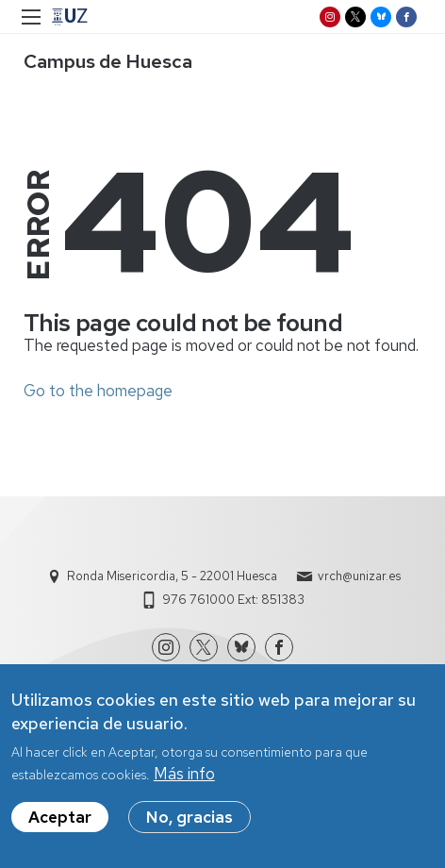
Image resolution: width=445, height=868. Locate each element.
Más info (184, 776)
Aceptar (60, 820)
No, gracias (190, 820)
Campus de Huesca (108, 61)
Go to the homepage (98, 391)
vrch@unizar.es (359, 576)
